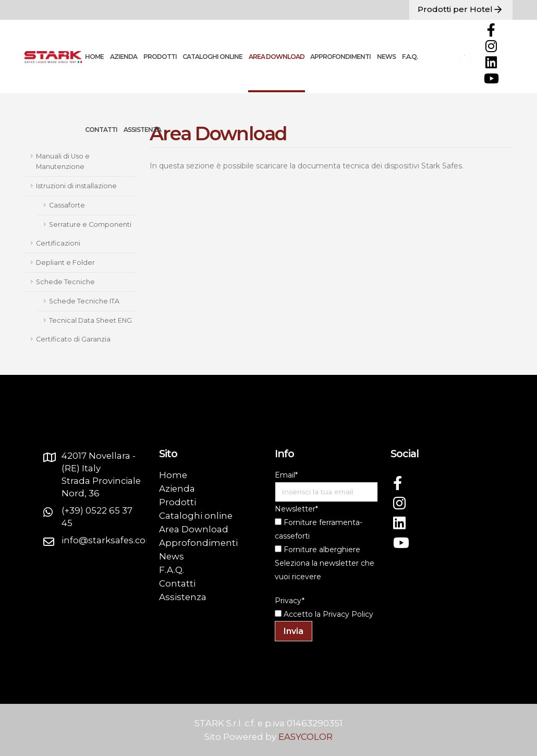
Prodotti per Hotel (461, 10)
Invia (294, 631)
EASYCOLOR (306, 737)
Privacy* (290, 601)
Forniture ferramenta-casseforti (319, 529)
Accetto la (298, 614)
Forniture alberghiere (318, 550)
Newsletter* (296, 509)
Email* (286, 475)
